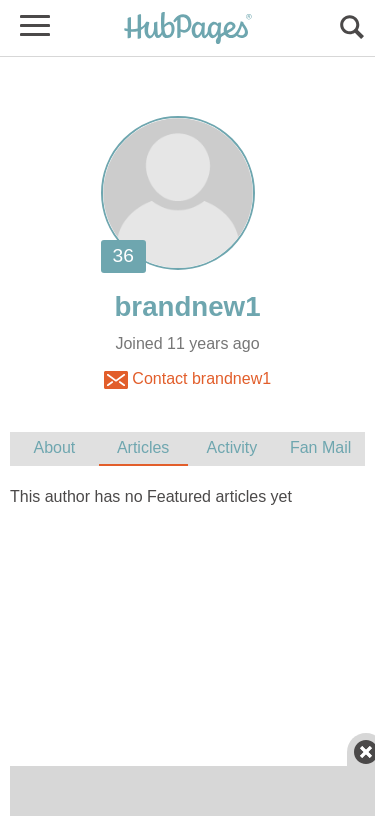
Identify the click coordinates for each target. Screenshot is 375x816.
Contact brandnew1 (187, 380)
